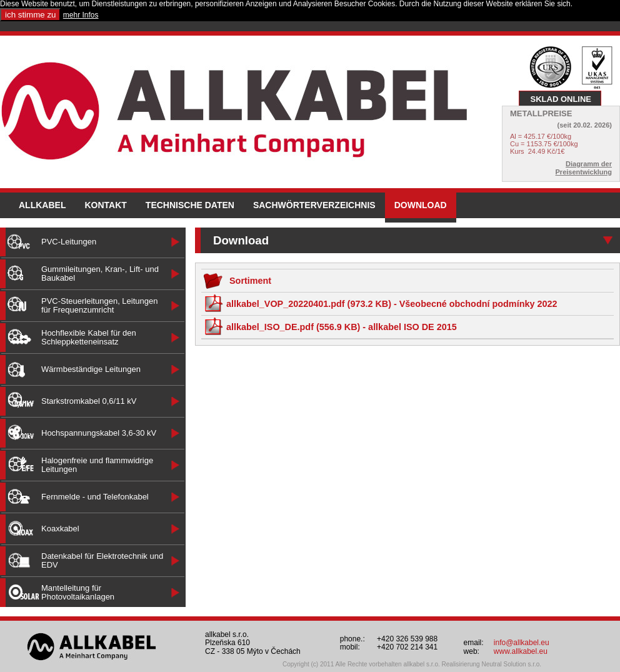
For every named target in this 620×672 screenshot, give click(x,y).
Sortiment (237, 281)
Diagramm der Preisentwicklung (584, 168)
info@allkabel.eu (522, 643)
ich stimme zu (30, 15)
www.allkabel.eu (521, 651)
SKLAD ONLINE (561, 99)
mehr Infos (81, 15)
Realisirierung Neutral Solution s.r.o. (492, 664)
